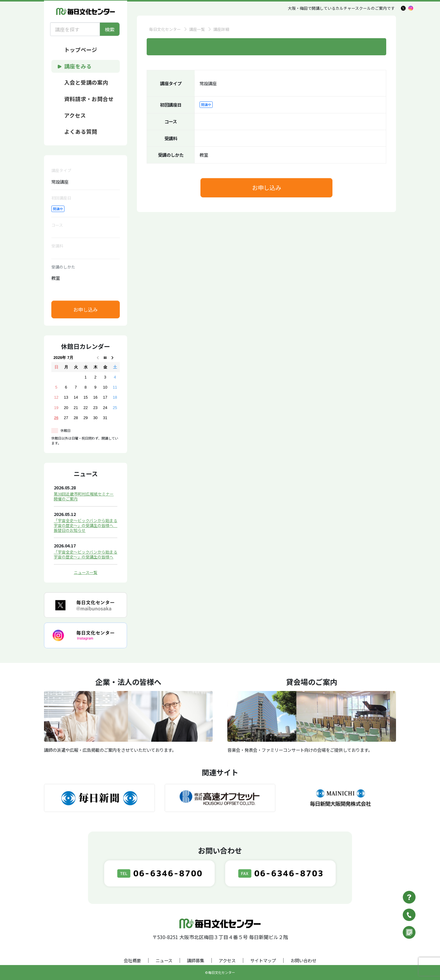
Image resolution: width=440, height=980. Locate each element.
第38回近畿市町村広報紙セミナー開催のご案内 (84, 496)
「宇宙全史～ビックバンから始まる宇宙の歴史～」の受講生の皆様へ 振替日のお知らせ (86, 525)
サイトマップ (263, 960)
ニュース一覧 (86, 572)
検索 (110, 29)
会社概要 (132, 960)
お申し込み (86, 309)
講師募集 (196, 960)
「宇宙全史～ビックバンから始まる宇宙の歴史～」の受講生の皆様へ (86, 554)
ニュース (164, 960)
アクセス (227, 960)
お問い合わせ (303, 960)
